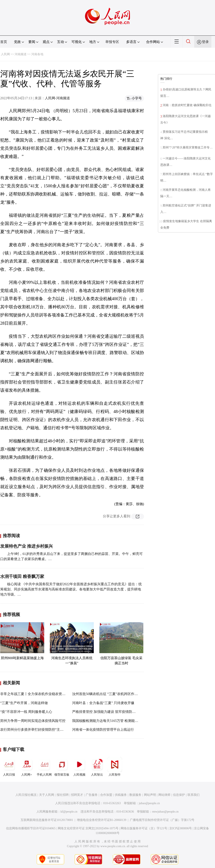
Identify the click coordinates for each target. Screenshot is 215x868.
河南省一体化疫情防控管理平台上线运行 (103, 730)
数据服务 (135, 795)
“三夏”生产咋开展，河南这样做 (24, 703)
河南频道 (21, 54)
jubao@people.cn (149, 803)
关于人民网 (47, 795)
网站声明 (150, 795)
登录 (205, 42)
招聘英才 (77, 795)
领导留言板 (62, 767)
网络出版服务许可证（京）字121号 (144, 828)
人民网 (5, 54)
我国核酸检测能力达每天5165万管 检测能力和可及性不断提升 (119, 721)
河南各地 (37, 54)
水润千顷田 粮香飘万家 (22, 576)
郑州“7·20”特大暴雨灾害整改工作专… (188, 147)
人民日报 (9, 767)
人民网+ (27, 767)
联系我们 (194, 795)
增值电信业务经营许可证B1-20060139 (102, 820)
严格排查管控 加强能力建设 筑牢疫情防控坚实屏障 (111, 712)
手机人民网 (44, 767)
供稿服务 (121, 795)
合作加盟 (106, 795)
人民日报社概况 (26, 795)
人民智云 (97, 767)
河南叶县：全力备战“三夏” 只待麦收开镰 (103, 703)
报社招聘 (63, 795)
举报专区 (112, 42)
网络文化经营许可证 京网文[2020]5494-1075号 (88, 828)
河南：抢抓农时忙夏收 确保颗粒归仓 (187, 105)
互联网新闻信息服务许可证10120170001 (47, 820)
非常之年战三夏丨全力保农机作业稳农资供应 (35, 694)
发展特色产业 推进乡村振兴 (26, 546)
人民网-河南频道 (57, 98)
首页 (4, 42)
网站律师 (164, 795)
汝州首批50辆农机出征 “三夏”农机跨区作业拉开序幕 (112, 694)
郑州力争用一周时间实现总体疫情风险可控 (33, 721)
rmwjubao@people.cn (165, 812)
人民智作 (115, 767)
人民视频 (79, 767)
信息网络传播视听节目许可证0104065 (31, 828)
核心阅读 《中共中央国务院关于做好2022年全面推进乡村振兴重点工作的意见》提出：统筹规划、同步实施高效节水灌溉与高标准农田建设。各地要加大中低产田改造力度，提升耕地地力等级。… (71, 589)
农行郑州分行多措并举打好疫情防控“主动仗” (34, 730)
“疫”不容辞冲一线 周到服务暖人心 (26, 712)
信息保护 (179, 795)
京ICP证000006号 (181, 828)
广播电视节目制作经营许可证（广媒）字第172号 (162, 820)
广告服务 (92, 795)
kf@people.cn (69, 812)
